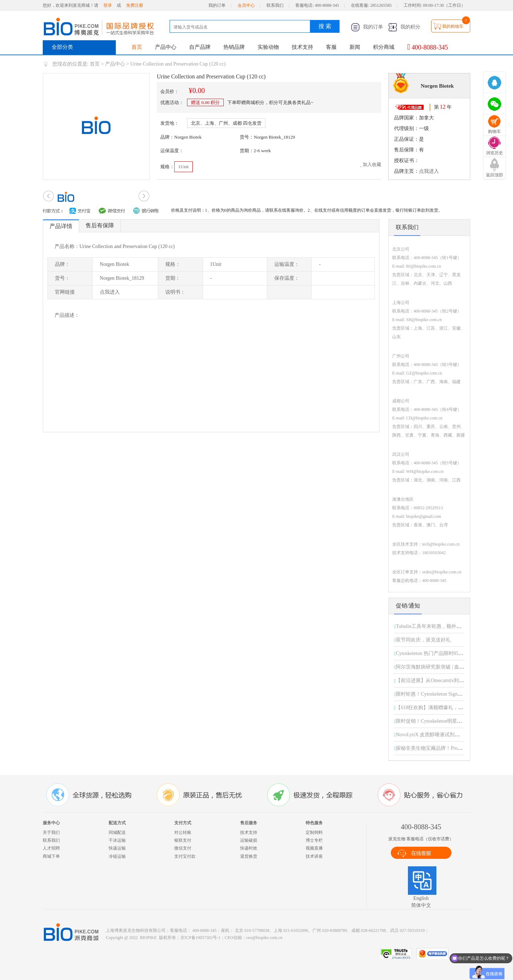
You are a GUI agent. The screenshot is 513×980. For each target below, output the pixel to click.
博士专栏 (314, 840)
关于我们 (51, 832)
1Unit (183, 167)
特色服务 (314, 823)
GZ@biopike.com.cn (424, 373)
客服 (331, 47)
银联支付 (183, 840)
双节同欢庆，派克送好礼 (423, 640)
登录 (108, 5)
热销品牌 (234, 47)
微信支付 (183, 848)
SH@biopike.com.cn (424, 320)
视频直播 (314, 848)
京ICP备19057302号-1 (200, 938)
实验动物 (268, 47)
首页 (137, 47)
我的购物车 (453, 26)
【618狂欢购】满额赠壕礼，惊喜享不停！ (442, 708)
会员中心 (246, 5)
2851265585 (381, 5)
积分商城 (384, 47)
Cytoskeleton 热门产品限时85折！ (432, 653)
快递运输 (117, 848)
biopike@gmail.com (424, 516)
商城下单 (51, 856)
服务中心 (51, 823)
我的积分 (404, 27)
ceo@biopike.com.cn (264, 938)
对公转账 (183, 832)
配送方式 (117, 823)
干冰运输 (117, 840)
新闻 (355, 47)
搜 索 (325, 26)
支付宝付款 (185, 856)
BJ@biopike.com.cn (424, 266)
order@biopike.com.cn (442, 572)
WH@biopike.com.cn (425, 471)
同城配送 (117, 832)
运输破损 (249, 840)
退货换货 (249, 856)
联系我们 (275, 5)
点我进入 (429, 171)
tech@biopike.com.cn (441, 544)
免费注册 (135, 5)
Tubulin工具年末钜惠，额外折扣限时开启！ (444, 626)
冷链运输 (117, 856)
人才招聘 (51, 848)
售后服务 (249, 823)
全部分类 (62, 47)
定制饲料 (314, 832)
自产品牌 (200, 47)
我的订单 (217, 5)
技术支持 (302, 47)
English (421, 898)
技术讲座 (314, 856)
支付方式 (183, 823)
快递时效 (249, 848)
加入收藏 (370, 164)
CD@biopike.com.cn (424, 418)
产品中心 (166, 47)
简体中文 (421, 905)
